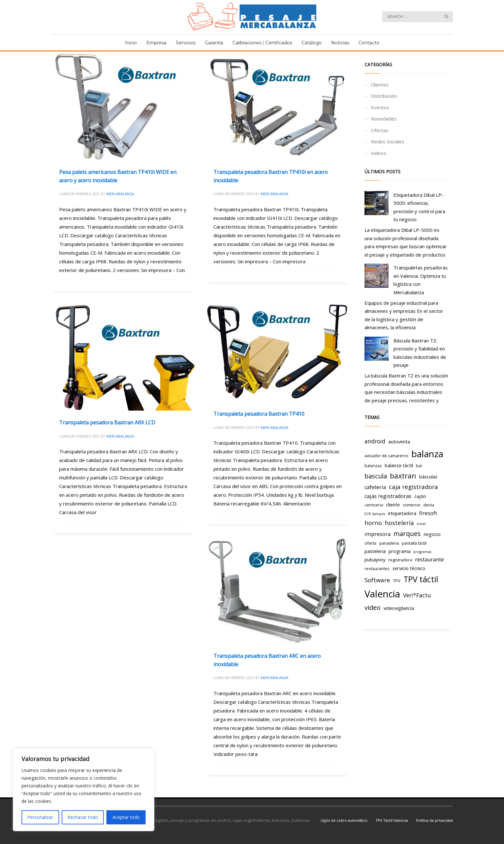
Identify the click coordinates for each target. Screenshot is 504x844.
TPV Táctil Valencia (392, 820)
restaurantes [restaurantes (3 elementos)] (377, 568)
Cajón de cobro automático (344, 820)
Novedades (384, 119)
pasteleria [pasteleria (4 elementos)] (375, 551)
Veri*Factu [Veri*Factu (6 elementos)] (417, 595)
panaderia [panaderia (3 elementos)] (389, 543)
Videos (378, 153)
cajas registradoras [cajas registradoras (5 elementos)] (388, 496)
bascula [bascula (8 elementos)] (376, 476)
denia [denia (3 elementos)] (429, 505)
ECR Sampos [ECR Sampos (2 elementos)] (375, 514)
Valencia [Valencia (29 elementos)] (382, 594)
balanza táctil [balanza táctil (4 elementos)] (399, 465)
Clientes (380, 85)
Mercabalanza (120, 194)
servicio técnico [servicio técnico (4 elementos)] (409, 568)
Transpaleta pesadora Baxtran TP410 (259, 414)
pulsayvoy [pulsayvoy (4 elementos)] (375, 559)
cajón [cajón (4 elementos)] (420, 496)
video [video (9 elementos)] (373, 607)
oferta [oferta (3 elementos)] (370, 543)
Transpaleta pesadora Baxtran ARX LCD (107, 422)
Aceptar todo (126, 817)
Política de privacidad (434, 820)
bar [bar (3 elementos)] (419, 466)
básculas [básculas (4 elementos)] (428, 476)
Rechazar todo (83, 817)
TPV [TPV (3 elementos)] (397, 581)
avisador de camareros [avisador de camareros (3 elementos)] (387, 456)
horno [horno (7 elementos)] (373, 523)
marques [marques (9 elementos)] (407, 533)
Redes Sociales (388, 141)
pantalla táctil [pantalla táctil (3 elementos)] (414, 543)
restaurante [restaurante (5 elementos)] (429, 559)
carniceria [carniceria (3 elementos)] (374, 505)
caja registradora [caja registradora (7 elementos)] (414, 487)
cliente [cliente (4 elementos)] (393, 504)
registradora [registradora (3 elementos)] (400, 560)
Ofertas (380, 130)
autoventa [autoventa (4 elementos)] (399, 441)
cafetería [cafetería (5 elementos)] (375, 487)
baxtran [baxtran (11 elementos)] (403, 476)
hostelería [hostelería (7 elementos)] (399, 523)
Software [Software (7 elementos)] (377, 580)
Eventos (380, 107)
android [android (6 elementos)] (375, 441)
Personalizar (40, 817)
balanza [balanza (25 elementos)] (427, 454)
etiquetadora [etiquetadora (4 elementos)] (402, 513)
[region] (84, 790)
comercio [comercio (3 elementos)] (412, 505)
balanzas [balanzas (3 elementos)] (373, 466)
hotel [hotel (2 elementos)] (421, 524)
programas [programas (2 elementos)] (422, 552)
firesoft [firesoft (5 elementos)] (428, 513)
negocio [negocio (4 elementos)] (432, 534)
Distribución (384, 96)
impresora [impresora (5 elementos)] (378, 534)
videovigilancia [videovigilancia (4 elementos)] (399, 608)
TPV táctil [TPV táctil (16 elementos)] (421, 579)
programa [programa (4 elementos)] (400, 551)
